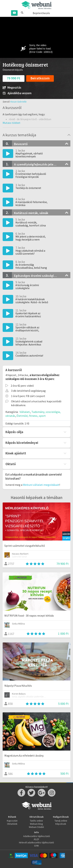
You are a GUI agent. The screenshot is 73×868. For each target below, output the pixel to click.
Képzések (61, 824)
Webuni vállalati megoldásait (41, 485)
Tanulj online (61, 821)
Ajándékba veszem (17, 93)
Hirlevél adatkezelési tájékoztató (36, 842)
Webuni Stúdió (36, 827)
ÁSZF (36, 839)
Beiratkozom (40, 78)
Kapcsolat (12, 821)
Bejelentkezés (41, 13)
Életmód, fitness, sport (31, 416)
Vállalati (25, 412)
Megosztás (12, 88)
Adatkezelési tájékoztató (37, 836)
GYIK (36, 846)
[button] (12, 123)
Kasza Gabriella (18, 102)
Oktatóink (12, 824)
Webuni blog (36, 824)
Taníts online (36, 821)
